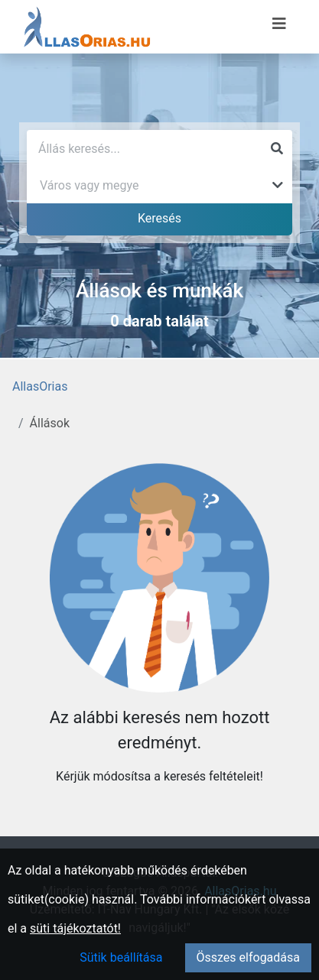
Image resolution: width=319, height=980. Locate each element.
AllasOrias (40, 386)
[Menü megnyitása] (279, 24)
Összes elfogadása (248, 957)
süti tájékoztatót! (75, 928)
